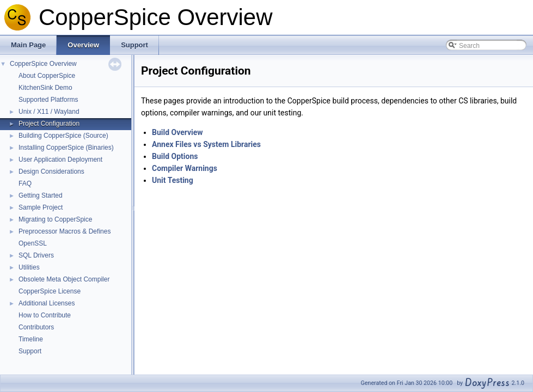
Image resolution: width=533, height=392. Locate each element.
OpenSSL (33, 243)
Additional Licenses (47, 303)
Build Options (175, 156)
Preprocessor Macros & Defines (65, 231)
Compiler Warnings (185, 168)
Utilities (29, 267)
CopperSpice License (50, 291)
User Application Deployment (60, 160)
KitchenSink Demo (45, 88)
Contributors (36, 327)
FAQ (25, 183)
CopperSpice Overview (43, 64)
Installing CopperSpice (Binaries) (66, 148)
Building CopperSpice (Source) (63, 136)
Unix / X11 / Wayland (49, 112)
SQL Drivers (36, 255)
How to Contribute (45, 315)
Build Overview (177, 132)
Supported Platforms (48, 100)
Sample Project (41, 207)
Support (30, 351)
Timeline (31, 339)
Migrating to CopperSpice (55, 219)
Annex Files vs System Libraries (206, 144)
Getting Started (41, 195)
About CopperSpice (47, 76)
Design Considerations (51, 171)
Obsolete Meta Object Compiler (64, 279)
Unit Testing (173, 180)
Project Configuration (49, 124)
